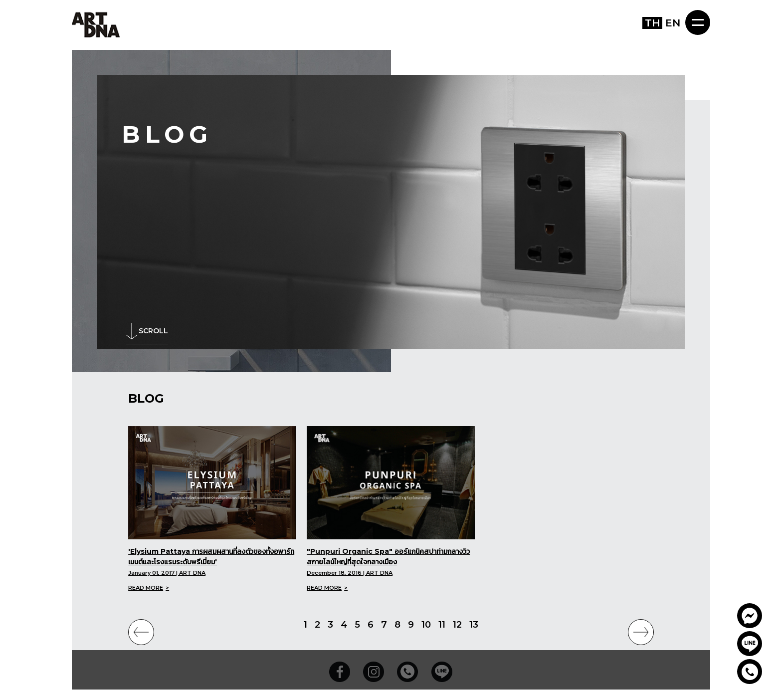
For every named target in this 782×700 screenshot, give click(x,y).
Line (442, 673)
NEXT (641, 632)
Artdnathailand (750, 616)
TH (652, 23)
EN (673, 23)
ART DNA (96, 24)
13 (474, 625)
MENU (698, 22)
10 (426, 625)
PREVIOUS (141, 632)
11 (442, 625)
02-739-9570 (750, 672)
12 (457, 625)
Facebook (340, 673)
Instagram (374, 673)
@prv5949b (750, 644)
